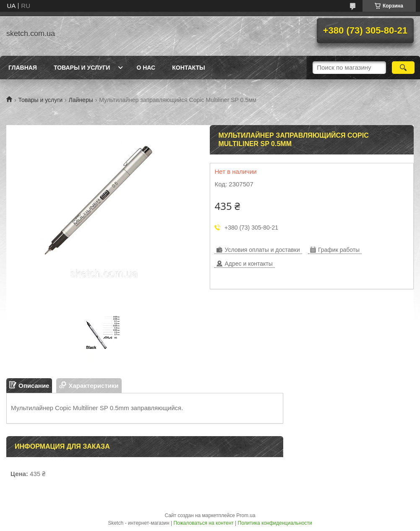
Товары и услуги (82, 68)
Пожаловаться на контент (203, 523)
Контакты (188, 68)
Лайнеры (81, 100)
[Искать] (403, 68)
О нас (146, 68)
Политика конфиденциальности (275, 523)
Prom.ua (246, 515)
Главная (23, 68)
